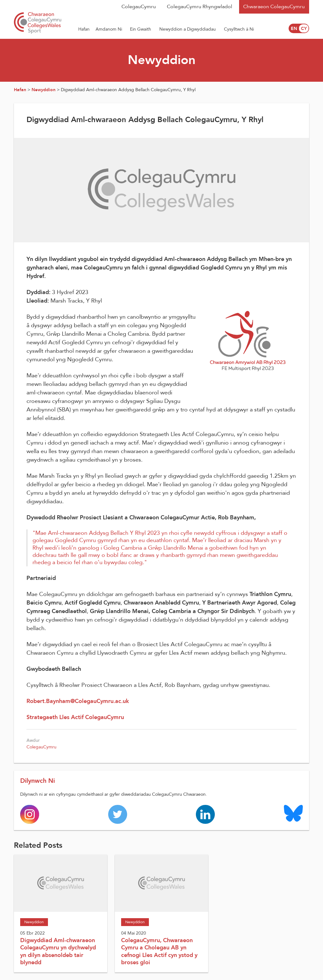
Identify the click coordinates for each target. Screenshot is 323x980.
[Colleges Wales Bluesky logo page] (293, 813)
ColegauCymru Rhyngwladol (200, 7)
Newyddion (44, 90)
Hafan (20, 90)
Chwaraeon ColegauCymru (274, 7)
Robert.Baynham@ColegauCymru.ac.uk (78, 701)
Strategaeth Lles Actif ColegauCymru (75, 717)
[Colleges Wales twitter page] (118, 814)
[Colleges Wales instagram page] (30, 814)
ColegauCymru (139, 7)
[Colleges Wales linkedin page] (205, 814)
